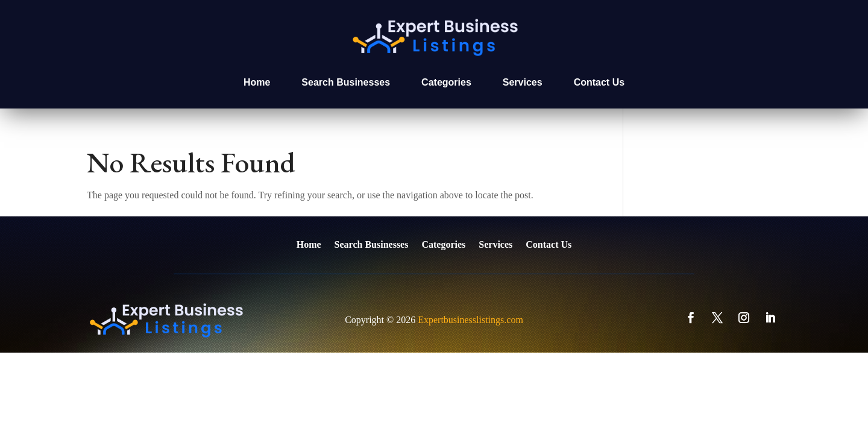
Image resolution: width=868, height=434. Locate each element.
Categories (446, 82)
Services (523, 82)
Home (257, 82)
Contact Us (599, 82)
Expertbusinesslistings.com (470, 320)
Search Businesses (346, 82)
